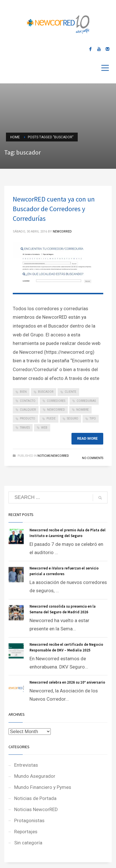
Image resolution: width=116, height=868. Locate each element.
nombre (83, 410)
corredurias (86, 401)
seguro (73, 418)
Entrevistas (26, 765)
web (44, 428)
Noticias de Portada (35, 798)
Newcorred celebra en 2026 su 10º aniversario (67, 682)
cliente (70, 392)
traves (25, 428)
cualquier (28, 410)
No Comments (93, 458)
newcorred (56, 410)
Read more (87, 438)
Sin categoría (28, 843)
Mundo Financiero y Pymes (43, 787)
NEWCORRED (62, 232)
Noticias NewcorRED (53, 456)
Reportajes (26, 832)
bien (23, 392)
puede (51, 418)
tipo (93, 418)
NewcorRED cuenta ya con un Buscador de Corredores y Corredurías (54, 209)
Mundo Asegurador (35, 776)
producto (28, 418)
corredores (56, 401)
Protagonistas (29, 820)
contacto (28, 401)
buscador (46, 392)
